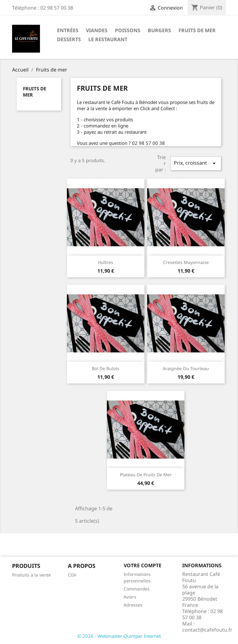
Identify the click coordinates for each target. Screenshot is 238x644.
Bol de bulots (106, 368)
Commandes (137, 589)
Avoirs (130, 597)
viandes (97, 30)
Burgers (159, 30)
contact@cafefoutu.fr (207, 630)
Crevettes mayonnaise (186, 262)
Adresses (133, 605)
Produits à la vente (31, 575)
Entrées (68, 30)
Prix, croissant (196, 163)
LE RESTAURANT (108, 39)
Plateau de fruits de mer (146, 475)
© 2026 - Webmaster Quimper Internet (119, 636)
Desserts (69, 39)
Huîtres (106, 262)
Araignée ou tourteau (186, 368)
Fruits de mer (197, 30)
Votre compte (143, 565)
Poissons (128, 30)
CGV (72, 575)
